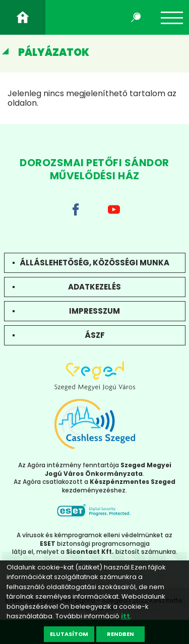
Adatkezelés (94, 287)
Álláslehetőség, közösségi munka (94, 263)
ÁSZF (95, 335)
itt (125, 616)
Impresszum (94, 311)
